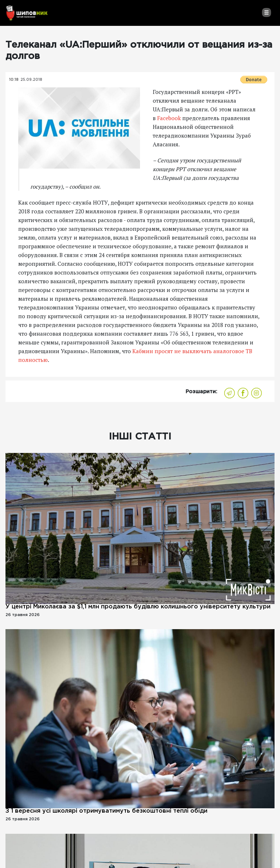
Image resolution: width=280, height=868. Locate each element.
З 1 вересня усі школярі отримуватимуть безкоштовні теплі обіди (106, 811)
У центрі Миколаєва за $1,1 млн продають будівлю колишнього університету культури (138, 607)
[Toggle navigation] (266, 12)
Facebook (169, 118)
